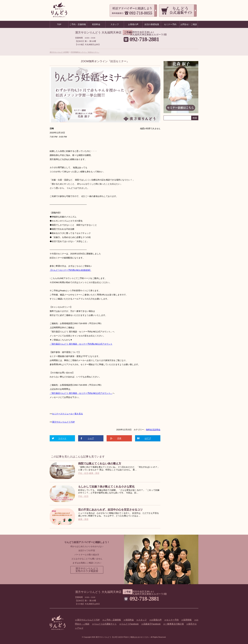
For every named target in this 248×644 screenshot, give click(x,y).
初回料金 (130, 620)
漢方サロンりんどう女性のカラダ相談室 (87, 570)
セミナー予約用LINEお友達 (73, 270)
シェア (91, 438)
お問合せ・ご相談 (189, 24)
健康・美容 (94, 473)
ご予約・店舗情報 (113, 620)
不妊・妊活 (83, 473)
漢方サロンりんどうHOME (59, 52)
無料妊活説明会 (153, 430)
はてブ (148, 438)
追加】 (88, 270)
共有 (119, 438)
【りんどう (55, 270)
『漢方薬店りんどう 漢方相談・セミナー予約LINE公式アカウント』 (81, 393)
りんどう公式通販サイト (105, 624)
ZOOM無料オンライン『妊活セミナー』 (85, 52)
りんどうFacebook (130, 624)
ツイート (62, 438)
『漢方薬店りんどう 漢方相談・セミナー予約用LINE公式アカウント (81, 344)
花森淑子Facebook (152, 624)
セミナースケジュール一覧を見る (67, 414)
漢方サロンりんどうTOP (63, 422)
